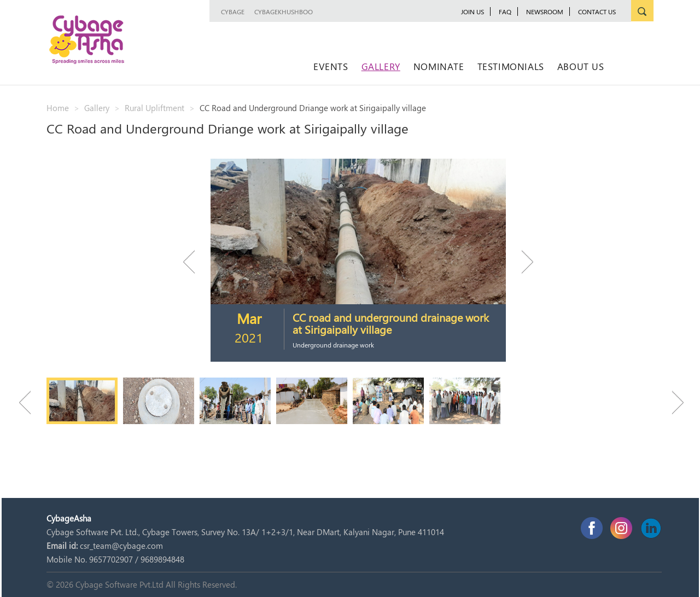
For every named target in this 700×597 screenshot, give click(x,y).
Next (522, 262)
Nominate (439, 66)
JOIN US (472, 11)
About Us (581, 66)
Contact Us (597, 11)
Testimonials (511, 66)
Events (331, 66)
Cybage (233, 11)
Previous (194, 262)
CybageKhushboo (284, 11)
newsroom (545, 11)
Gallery (381, 66)
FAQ (505, 11)
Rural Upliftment (154, 108)
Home (58, 108)
